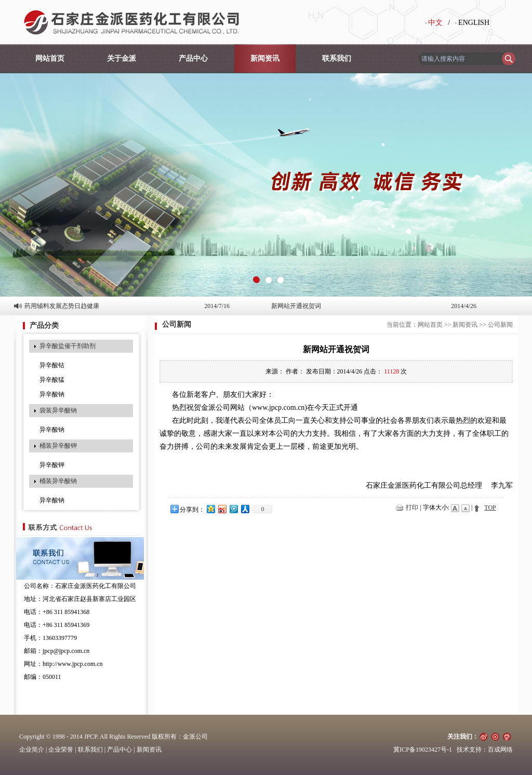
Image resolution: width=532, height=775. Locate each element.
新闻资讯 (265, 58)
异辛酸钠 (52, 394)
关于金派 (122, 58)
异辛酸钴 (52, 365)
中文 (435, 23)
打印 (412, 507)
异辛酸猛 (52, 380)
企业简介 (32, 750)
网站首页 (50, 58)
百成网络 (500, 750)
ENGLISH (474, 23)
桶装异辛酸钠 (58, 481)
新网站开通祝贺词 (296, 306)
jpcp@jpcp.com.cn (66, 651)
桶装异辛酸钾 (58, 446)
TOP (490, 507)
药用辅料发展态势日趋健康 (62, 306)
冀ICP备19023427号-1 (423, 750)
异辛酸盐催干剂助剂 (68, 346)
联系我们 (337, 58)
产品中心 (193, 58)
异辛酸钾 (52, 465)
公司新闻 (500, 325)
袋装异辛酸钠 (58, 410)
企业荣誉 (61, 750)
